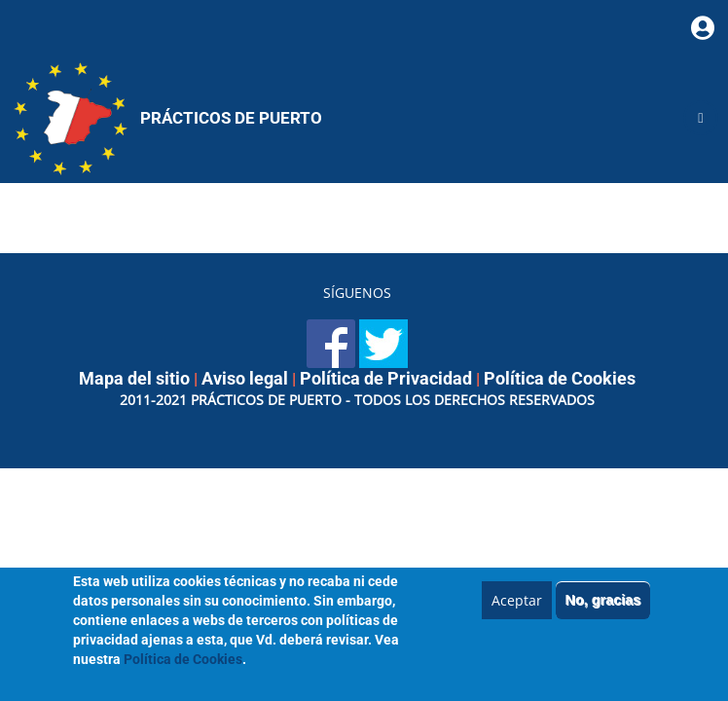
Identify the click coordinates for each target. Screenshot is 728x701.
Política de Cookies (560, 378)
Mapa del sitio (134, 378)
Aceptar (517, 608)
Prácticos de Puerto (231, 118)
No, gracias (603, 608)
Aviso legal (245, 378)
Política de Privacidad (386, 378)
